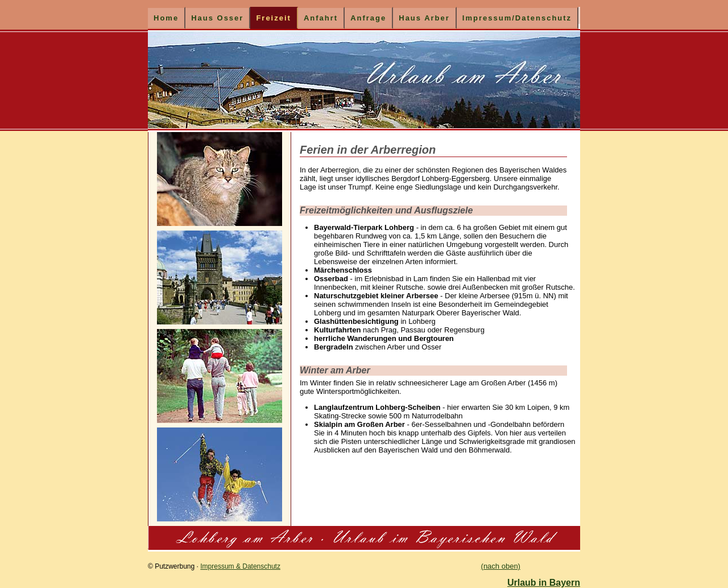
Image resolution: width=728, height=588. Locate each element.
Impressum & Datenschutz (240, 566)
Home (166, 18)
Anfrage (368, 18)
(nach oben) (501, 566)
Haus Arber (424, 18)
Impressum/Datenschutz (517, 18)
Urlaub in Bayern (544, 583)
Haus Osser (217, 18)
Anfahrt (321, 18)
